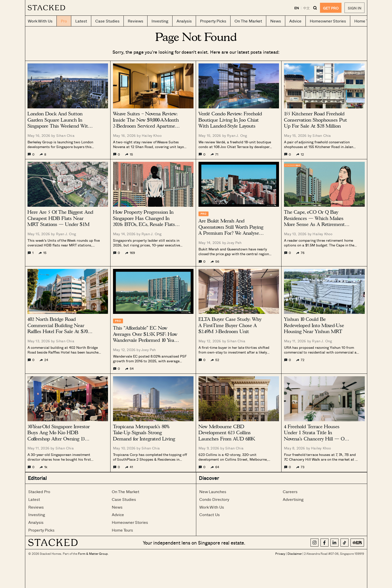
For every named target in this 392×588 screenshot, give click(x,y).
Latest (34, 499)
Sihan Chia (65, 135)
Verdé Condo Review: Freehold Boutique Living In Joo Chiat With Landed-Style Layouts (230, 120)
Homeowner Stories (130, 522)
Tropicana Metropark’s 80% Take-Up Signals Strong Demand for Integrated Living (144, 433)
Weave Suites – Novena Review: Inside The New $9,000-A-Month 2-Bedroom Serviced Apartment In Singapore (146, 123)
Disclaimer (295, 554)
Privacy (280, 554)
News (117, 507)
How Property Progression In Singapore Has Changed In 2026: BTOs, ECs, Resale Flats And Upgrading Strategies (144, 221)
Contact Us (209, 514)
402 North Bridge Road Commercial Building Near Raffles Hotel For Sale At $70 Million (58, 328)
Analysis (36, 522)
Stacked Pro (39, 491)
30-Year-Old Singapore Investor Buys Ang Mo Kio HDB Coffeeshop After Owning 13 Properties (59, 436)
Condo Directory (214, 499)
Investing (37, 514)
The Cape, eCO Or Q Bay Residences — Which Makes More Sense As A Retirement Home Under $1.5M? (314, 221)
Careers (290, 491)
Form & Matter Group (93, 554)
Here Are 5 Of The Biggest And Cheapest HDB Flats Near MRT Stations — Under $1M (60, 218)
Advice (118, 514)
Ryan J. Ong (237, 135)
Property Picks (41, 530)
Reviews (36, 507)
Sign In (354, 8)
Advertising (293, 499)
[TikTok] (344, 543)
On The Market (125, 491)
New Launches (213, 491)
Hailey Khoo (152, 135)
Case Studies (124, 499)
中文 (306, 8)
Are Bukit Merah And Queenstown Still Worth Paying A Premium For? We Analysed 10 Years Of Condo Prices (231, 230)
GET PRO (331, 8)
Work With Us (212, 507)
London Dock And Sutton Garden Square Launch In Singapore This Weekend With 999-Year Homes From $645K (59, 123)
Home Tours (122, 530)
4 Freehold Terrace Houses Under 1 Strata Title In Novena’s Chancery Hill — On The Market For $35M (316, 436)
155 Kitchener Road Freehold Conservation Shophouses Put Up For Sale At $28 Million (315, 120)
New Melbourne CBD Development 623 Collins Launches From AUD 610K (227, 433)
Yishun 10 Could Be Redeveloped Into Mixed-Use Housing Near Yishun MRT (314, 325)
